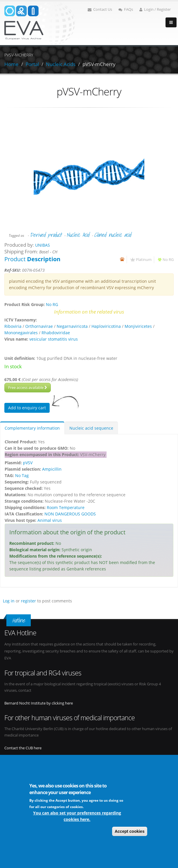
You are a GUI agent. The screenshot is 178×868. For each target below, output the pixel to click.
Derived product (46, 235)
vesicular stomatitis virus (54, 339)
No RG (168, 260)
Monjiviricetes (138, 326)
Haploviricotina (106, 326)
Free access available (28, 387)
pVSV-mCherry (99, 64)
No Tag (22, 475)
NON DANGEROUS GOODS (70, 514)
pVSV (28, 463)
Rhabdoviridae (56, 333)
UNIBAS (43, 245)
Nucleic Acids (61, 64)
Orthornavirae (39, 326)
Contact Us (100, 9)
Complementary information (32, 428)
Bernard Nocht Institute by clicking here (39, 703)
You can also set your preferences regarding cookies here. (77, 816)
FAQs (126, 9)
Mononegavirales (21, 333)
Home (11, 64)
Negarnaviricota (72, 326)
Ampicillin (52, 469)
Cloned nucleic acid (113, 235)
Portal (32, 64)
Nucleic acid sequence (91, 428)
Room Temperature (66, 507)
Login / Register (155, 9)
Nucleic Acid (78, 235)
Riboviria (13, 326)
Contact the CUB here (23, 748)
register (28, 601)
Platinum (144, 260)
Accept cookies (130, 831)
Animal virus (50, 520)
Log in (9, 601)
